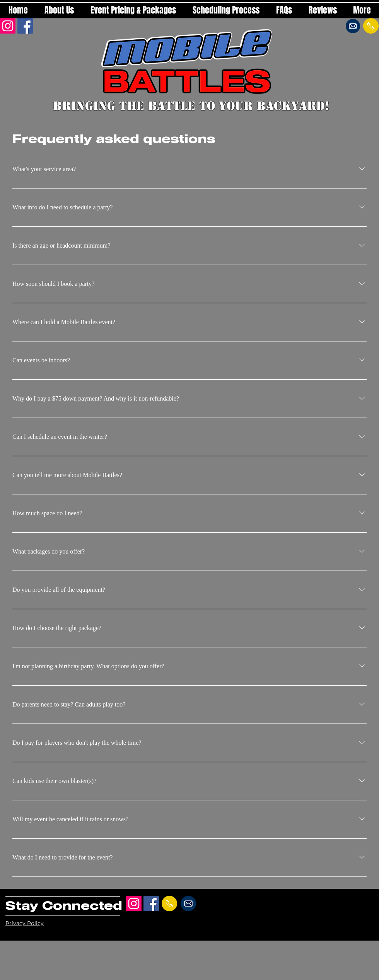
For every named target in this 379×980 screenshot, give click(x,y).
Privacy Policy (25, 923)
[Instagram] (8, 26)
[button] (133, 10)
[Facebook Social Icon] (25, 26)
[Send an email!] (353, 26)
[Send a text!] (371, 26)
